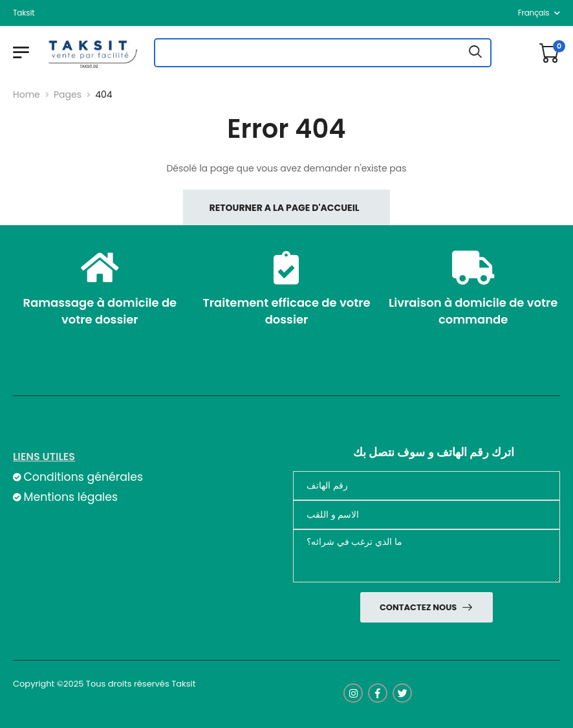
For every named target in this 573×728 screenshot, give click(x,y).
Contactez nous (419, 607)
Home (27, 94)
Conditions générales (83, 477)
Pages (68, 94)
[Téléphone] (427, 486)
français (534, 13)
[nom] (427, 515)
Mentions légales (70, 497)
